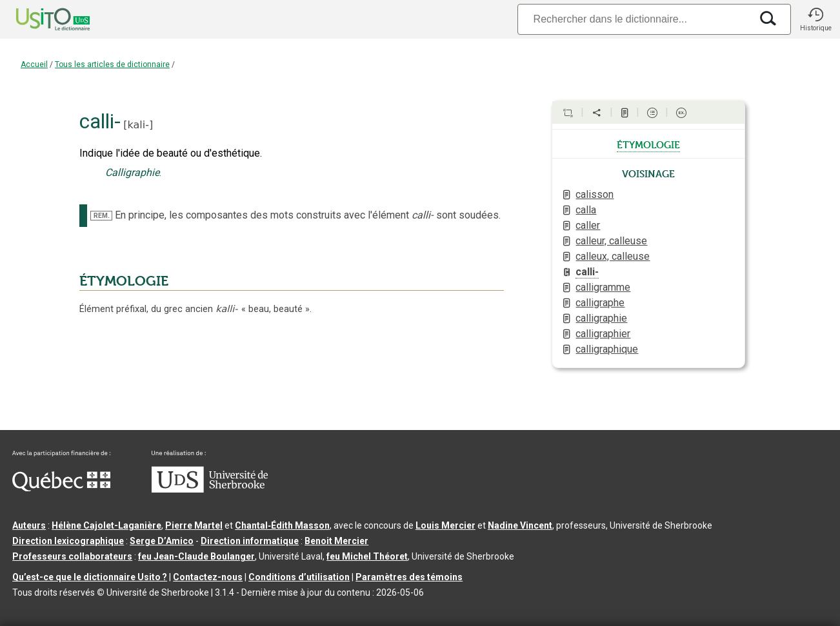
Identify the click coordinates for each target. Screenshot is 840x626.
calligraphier (603, 334)
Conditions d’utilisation (299, 577)
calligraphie (601, 318)
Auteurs (29, 525)
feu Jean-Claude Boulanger (196, 556)
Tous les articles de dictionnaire (112, 64)
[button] (815, 19)
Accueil (34, 64)
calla (586, 210)
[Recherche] (634, 19)
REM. (102, 216)
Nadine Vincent (520, 525)
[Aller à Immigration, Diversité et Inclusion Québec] (61, 488)
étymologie (648, 144)
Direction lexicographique (68, 541)
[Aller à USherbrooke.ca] (210, 489)
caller (588, 225)
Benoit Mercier (336, 541)
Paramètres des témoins (409, 577)
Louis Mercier (445, 525)
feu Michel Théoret (367, 556)
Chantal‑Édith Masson (282, 525)
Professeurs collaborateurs (72, 556)
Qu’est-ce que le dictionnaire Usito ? (90, 577)
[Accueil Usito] (39, 19)
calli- (587, 272)
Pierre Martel (194, 525)
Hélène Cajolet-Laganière (106, 525)
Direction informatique (250, 541)
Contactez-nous (208, 577)
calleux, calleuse (613, 256)
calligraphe (600, 303)
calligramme (603, 287)
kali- (138, 125)
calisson (595, 194)
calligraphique (607, 349)
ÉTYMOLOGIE (124, 281)
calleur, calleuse (611, 241)
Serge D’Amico (162, 541)
